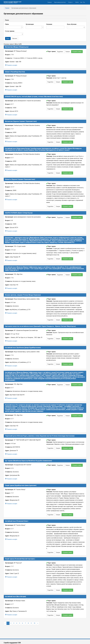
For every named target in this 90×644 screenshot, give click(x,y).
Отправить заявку (77, 52)
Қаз (81, 2)
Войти (77, 2)
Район (7, 24)
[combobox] (14, 27)
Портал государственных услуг (13, 2)
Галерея (68, 52)
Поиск (8, 38)
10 (34, 623)
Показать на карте (11, 65)
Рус (84, 2)
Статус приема (10, 31)
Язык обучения (72, 24)
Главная (50, 2)
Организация (30, 24)
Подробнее (60, 52)
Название (49, 24)
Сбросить (15, 38)
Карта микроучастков (60, 2)
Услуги (71, 2)
